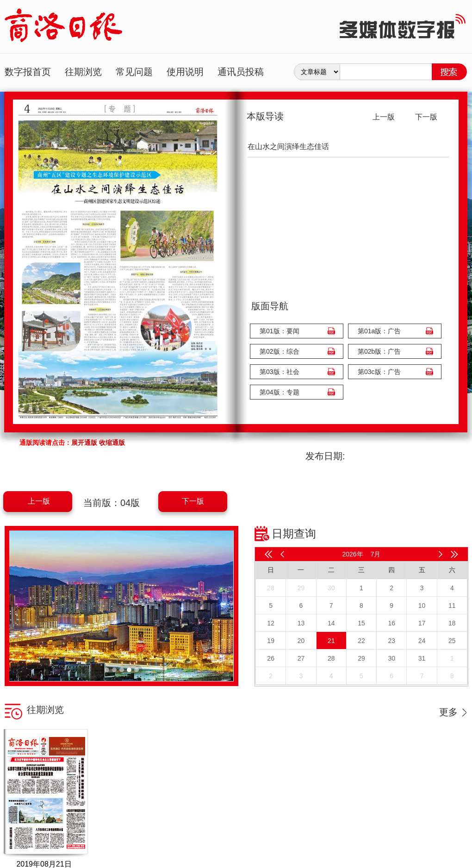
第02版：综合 (279, 351)
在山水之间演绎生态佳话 (288, 147)
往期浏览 (83, 72)
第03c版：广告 (379, 372)
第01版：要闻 (279, 331)
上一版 (39, 501)
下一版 (193, 501)
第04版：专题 (279, 392)
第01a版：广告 (379, 331)
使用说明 (185, 72)
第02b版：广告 (379, 351)
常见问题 (134, 72)
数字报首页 (28, 72)
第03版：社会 (279, 372)
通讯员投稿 (241, 72)
